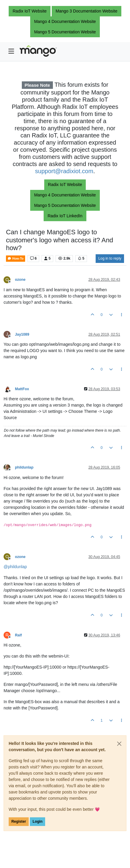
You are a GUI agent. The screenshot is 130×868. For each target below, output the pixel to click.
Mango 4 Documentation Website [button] (65, 21)
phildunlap (24, 467)
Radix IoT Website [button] (30, 11)
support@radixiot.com (64, 171)
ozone (20, 280)
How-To (16, 259)
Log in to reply (110, 258)
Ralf (18, 635)
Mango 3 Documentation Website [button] (87, 11)
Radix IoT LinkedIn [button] (65, 216)
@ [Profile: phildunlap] (15, 567)
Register (19, 821)
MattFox (22, 389)
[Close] (119, 744)
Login (38, 821)
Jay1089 (22, 334)
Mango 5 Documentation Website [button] (65, 32)
